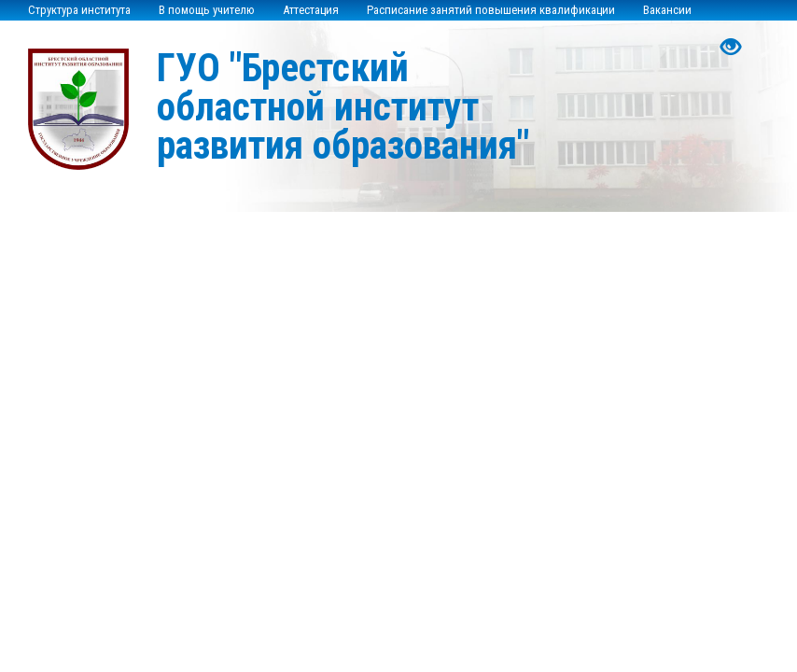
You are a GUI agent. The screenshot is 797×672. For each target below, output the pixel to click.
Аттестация (311, 10)
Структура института (79, 10)
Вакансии (667, 10)
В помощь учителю (207, 10)
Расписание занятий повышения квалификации (491, 10)
